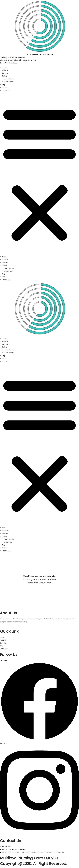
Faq (3, 85)
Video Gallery (9, 82)
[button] (39, 173)
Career (5, 88)
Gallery (5, 76)
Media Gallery (9, 79)
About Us (5, 70)
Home (4, 67)
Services (5, 73)
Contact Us (6, 90)
